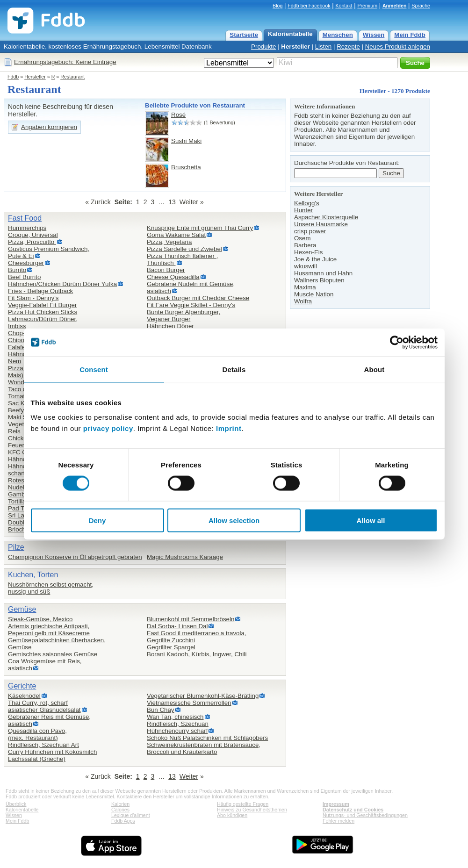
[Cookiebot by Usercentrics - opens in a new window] (397, 342)
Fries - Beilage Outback (40, 291)
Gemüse (22, 609)
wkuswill (306, 266)
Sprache (421, 6)
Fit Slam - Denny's (33, 298)
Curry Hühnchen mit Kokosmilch (52, 752)
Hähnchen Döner (170, 326)
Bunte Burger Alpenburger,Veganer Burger (184, 316)
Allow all (371, 520)
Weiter (189, 202)
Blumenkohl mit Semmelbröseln (191, 619)
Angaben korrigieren (49, 127)
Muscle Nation (314, 294)
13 (172, 202)
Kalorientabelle (290, 34)
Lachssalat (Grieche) (37, 759)
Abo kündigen (232, 815)
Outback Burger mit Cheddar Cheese (198, 298)
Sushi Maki (186, 141)
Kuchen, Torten (33, 575)
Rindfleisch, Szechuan (178, 724)
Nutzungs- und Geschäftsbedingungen (365, 815)
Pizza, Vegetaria (169, 242)
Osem (302, 238)
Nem (14, 361)
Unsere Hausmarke (321, 224)
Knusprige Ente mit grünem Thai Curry (200, 228)
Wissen (374, 35)
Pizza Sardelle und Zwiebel (184, 249)
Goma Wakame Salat (176, 235)
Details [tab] (234, 369)
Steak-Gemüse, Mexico (40, 619)
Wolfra (303, 301)
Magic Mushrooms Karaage (185, 557)
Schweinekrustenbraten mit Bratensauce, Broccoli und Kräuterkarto (204, 748)
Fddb (13, 77)
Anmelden (395, 6)
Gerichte (22, 686)
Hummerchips (27, 228)
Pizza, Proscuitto (32, 242)
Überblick (16, 804)
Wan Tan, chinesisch (175, 717)
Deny (97, 520)
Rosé (178, 115)
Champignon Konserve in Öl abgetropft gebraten (75, 557)
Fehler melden (338, 821)
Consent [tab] (94, 369)
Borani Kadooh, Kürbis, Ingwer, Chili (197, 654)
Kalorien (120, 804)
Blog (277, 6)
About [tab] (374, 369)
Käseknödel (24, 696)
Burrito (17, 270)
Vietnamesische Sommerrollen (189, 703)
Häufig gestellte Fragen (243, 804)
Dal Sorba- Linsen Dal (177, 626)
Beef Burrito (24, 277)
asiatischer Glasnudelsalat (44, 710)
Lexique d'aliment (131, 815)
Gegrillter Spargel (171, 647)
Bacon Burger (166, 270)
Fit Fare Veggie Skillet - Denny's (191, 305)
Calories (120, 810)
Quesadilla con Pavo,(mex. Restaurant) (37, 734)
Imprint (229, 428)
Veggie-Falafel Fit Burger (42, 305)
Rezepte (348, 47)
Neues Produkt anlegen (398, 47)
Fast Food (25, 218)
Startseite (244, 35)
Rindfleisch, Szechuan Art (43, 745)
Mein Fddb (410, 35)
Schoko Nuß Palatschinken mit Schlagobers (207, 738)
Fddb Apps (123, 821)
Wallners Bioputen (319, 280)
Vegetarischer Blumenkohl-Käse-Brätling (203, 696)
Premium (367, 6)
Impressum (336, 804)
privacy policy (108, 428)
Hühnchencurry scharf (177, 731)
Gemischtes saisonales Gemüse (53, 654)
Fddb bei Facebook (309, 6)
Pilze (16, 547)
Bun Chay (161, 710)
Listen (324, 47)
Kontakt (344, 6)
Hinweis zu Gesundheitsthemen (252, 810)
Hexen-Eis (308, 252)
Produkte (263, 47)
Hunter (303, 210)
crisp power (310, 231)
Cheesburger (26, 263)
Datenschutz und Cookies (353, 810)
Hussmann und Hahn (323, 273)
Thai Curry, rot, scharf (38, 703)
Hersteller (295, 47)
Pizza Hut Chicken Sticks (43, 312)
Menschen (338, 35)
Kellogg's (307, 203)
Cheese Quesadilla (173, 277)
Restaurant (72, 77)
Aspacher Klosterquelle (326, 217)
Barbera (305, 245)
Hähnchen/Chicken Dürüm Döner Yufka (62, 284)
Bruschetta (186, 167)
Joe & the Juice (315, 259)
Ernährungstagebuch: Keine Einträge (65, 62)
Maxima (305, 287)
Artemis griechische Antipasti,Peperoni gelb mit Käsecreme (49, 630)
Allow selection (234, 520)
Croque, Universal (33, 235)
